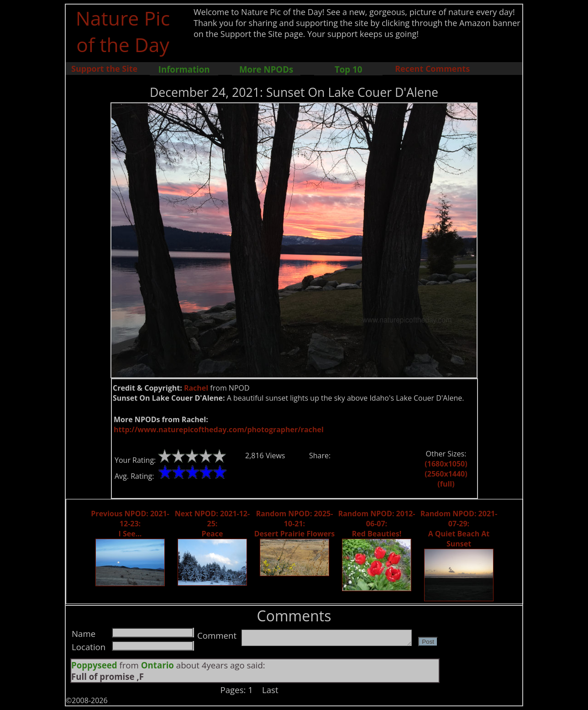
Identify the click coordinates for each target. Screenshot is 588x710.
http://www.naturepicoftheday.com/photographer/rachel (219, 429)
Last (270, 690)
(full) (446, 484)
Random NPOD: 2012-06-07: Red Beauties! (377, 524)
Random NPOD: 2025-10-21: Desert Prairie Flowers (295, 524)
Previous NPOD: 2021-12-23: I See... (130, 524)
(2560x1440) (446, 474)
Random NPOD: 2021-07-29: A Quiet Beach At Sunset (459, 529)
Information (184, 69)
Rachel (196, 388)
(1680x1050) (446, 464)
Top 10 (348, 69)
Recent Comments (432, 69)
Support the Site (104, 69)
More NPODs (266, 69)
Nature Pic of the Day (123, 31)
